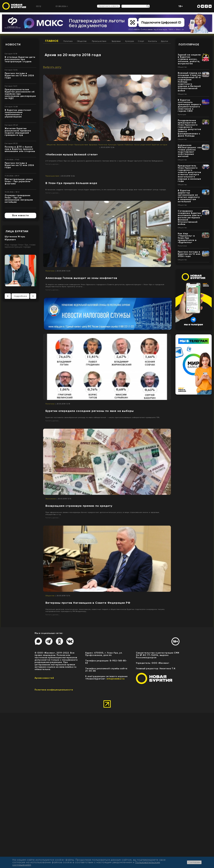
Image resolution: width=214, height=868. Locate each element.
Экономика (62, 145)
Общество (82, 41)
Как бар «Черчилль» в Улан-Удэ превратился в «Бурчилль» (187, 238)
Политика (68, 41)
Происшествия (99, 41)
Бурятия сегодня (159, 145)
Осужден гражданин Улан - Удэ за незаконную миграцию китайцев (19, 199)
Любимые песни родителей (138, 145)
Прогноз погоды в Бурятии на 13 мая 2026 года (19, 76)
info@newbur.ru (116, 679)
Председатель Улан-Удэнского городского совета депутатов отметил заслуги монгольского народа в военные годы (189, 173)
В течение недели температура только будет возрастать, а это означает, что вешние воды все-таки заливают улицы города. (106, 190)
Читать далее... (53, 164)
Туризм (121, 145)
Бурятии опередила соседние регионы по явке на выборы (90, 411)
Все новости (21, 215)
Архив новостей (44, 678)
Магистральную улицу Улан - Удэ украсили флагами (19, 181)
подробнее (20, 296)
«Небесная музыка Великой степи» (72, 154)
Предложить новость (109, 6)
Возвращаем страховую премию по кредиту (79, 506)
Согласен (194, 862)
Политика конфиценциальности (54, 690)
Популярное (189, 44)
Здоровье (116, 41)
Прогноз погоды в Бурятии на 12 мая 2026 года (19, 165)
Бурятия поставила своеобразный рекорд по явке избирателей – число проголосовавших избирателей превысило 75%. (103, 417)
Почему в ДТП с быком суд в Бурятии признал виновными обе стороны (20, 149)
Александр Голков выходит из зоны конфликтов (81, 278)
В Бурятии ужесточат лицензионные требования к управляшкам (18, 113)
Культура (130, 41)
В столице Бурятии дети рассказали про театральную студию (20, 59)
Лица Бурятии (17, 231)
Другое (165, 41)
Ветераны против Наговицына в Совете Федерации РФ (88, 603)
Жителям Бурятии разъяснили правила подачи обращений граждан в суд (18, 132)
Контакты (152, 41)
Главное (52, 41)
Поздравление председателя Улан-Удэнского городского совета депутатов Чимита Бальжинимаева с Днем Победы (189, 128)
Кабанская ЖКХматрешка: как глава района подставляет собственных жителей (190, 151)
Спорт (141, 41)
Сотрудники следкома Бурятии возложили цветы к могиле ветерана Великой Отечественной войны (190, 218)
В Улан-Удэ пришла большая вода (71, 183)
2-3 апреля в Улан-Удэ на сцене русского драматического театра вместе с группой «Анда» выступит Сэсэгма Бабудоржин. (105, 161)
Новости (13, 44)
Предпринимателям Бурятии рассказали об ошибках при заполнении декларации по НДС (20, 94)
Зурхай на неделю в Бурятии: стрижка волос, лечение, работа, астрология (189, 59)
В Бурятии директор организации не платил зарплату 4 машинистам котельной (189, 196)
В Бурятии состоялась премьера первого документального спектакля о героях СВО (190, 106)
